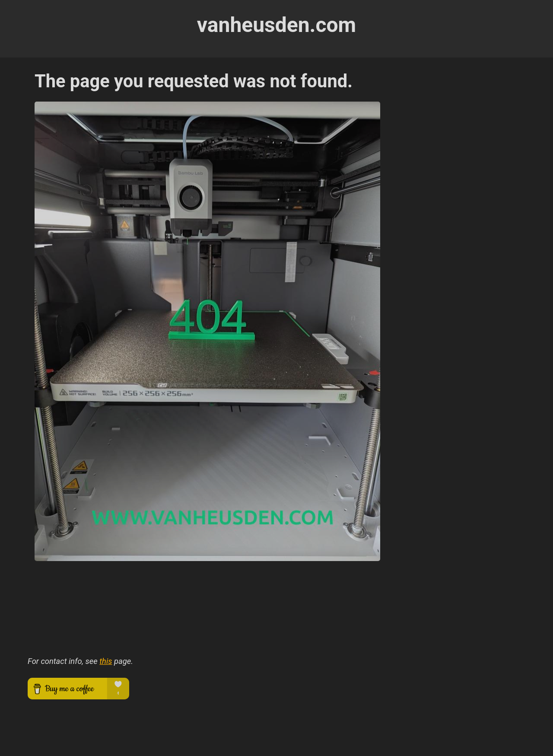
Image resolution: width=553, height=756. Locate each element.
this (106, 661)
